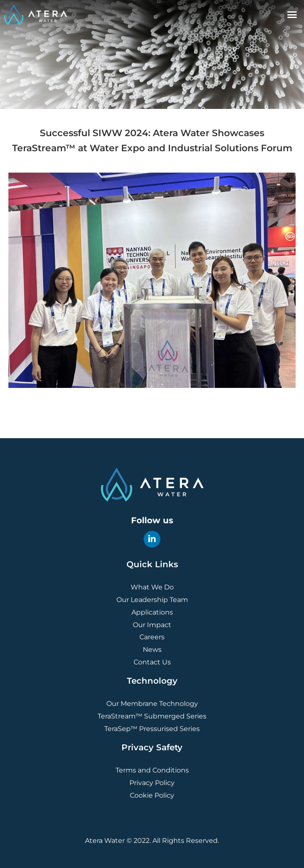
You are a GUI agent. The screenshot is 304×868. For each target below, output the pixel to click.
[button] (292, 15)
